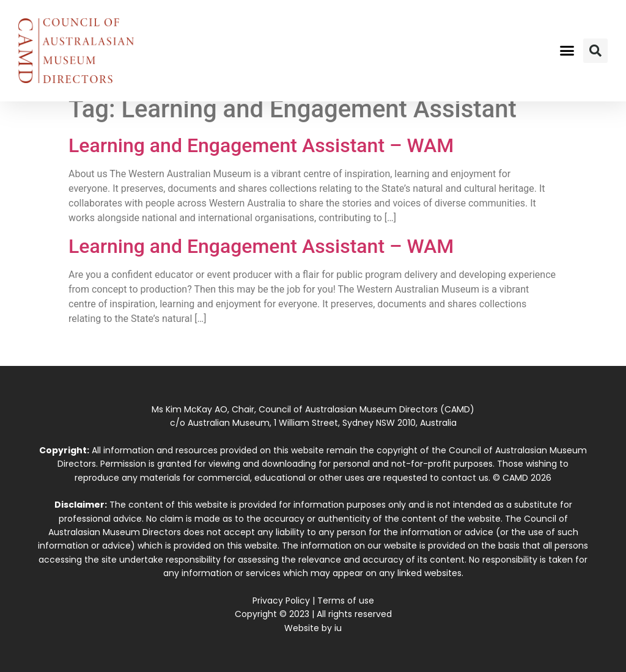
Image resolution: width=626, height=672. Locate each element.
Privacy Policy (281, 601)
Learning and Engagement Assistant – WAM (261, 145)
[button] (567, 51)
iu (338, 628)
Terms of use (346, 601)
